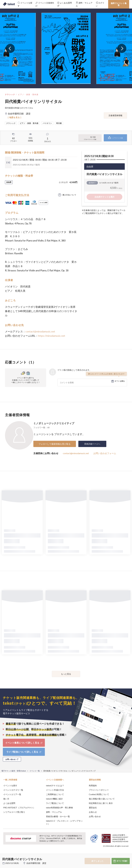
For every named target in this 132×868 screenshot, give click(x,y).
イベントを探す (10, 785)
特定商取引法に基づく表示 (101, 803)
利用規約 (93, 785)
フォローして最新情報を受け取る (55, 444)
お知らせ (93, 812)
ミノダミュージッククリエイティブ (54, 423)
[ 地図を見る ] (15, 117)
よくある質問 (9, 803)
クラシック (10, 94)
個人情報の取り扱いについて (102, 799)
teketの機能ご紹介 (54, 799)
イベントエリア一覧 (12, 794)
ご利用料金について (55, 794)
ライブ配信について (55, 803)
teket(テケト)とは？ (55, 785)
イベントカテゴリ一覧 (13, 790)
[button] (4, 857)
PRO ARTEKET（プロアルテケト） (19, 808)
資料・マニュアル (54, 812)
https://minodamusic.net (52, 336)
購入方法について (69, 195)
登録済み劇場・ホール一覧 (58, 816)
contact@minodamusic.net (40, 331)
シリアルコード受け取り (14, 812)
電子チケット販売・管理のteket (14, 771)
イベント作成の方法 (55, 790)
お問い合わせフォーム (105, 453)
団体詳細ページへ (92, 444)
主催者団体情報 (115, 115)
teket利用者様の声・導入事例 (59, 808)
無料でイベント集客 (119, 4)
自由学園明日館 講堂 (37, 863)
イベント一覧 (35, 771)
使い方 (6, 799)
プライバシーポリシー (99, 790)
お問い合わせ (95, 816)
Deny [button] (108, 854)
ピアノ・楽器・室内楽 (28, 94)
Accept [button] (122, 854)
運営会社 (93, 808)
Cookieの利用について (99, 794)
